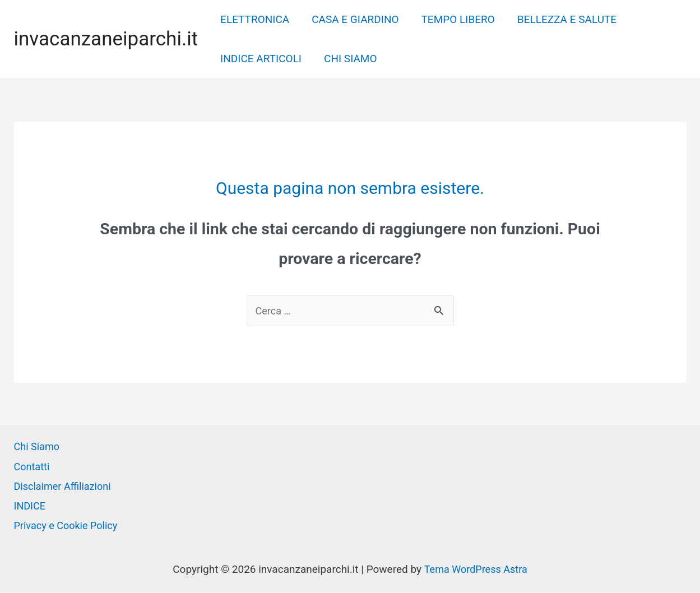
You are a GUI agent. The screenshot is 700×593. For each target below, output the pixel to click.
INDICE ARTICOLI (260, 59)
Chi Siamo (38, 448)
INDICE (31, 507)
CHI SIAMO (349, 59)
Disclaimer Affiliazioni (65, 487)
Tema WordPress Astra (476, 570)
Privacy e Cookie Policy (69, 527)
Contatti (33, 468)
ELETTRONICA (254, 19)
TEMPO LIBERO (455, 19)
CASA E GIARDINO (353, 19)
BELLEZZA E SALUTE (563, 19)
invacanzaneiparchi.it (106, 39)
